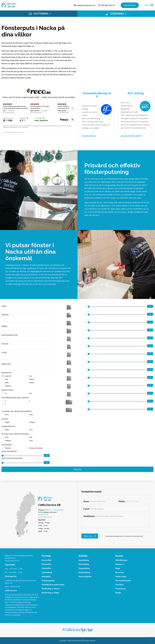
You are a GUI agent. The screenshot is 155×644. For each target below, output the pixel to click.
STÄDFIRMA (116, 14)
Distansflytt (46, 564)
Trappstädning (84, 568)
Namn (26, 309)
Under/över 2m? (8, 426)
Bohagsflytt (46, 576)
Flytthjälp (46, 556)
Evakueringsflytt (48, 581)
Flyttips (118, 593)
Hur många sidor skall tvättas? (15, 398)
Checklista (119, 585)
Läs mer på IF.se (89, 135)
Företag (26, 318)
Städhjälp (83, 556)
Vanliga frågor (121, 576)
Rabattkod (26, 367)
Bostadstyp (6, 373)
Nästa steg (88, 536)
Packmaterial (120, 589)
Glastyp (5, 419)
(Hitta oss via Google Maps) (55, 510)
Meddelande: (89, 516)
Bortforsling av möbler (51, 593)
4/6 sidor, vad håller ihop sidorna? (17, 411)
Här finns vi (120, 564)
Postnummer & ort (26, 338)
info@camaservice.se (45, 517)
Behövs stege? (8, 390)
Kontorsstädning (85, 576)
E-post (26, 355)
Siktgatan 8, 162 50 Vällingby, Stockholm (19, 556)
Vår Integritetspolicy (123, 581)
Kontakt (119, 556)
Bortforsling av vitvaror (51, 589)
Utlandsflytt (46, 568)
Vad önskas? (7, 445)
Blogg (117, 568)
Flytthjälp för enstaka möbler (53, 585)
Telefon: (122, 501)
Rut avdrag (120, 572)
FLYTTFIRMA (40, 14)
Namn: (86, 501)
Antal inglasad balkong (12, 458)
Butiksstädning (84, 572)
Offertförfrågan (130, 5)
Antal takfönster (9, 451)
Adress (26, 329)
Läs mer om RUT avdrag (131, 135)
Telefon (26, 347)
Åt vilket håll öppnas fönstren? (15, 434)
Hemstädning (84, 560)
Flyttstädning (47, 572)
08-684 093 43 (43, 515)
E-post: (87, 509)
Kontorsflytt (47, 560)
